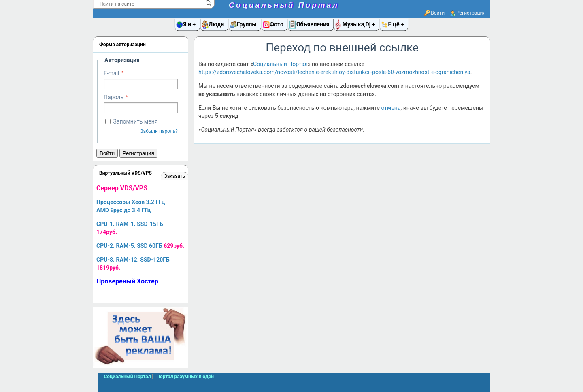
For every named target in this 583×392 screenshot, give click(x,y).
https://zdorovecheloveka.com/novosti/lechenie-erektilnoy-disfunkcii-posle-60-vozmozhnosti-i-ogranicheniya (334, 72)
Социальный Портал (284, 5)
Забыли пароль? (159, 131)
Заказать (175, 176)
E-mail (112, 73)
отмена (391, 108)
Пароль (114, 97)
